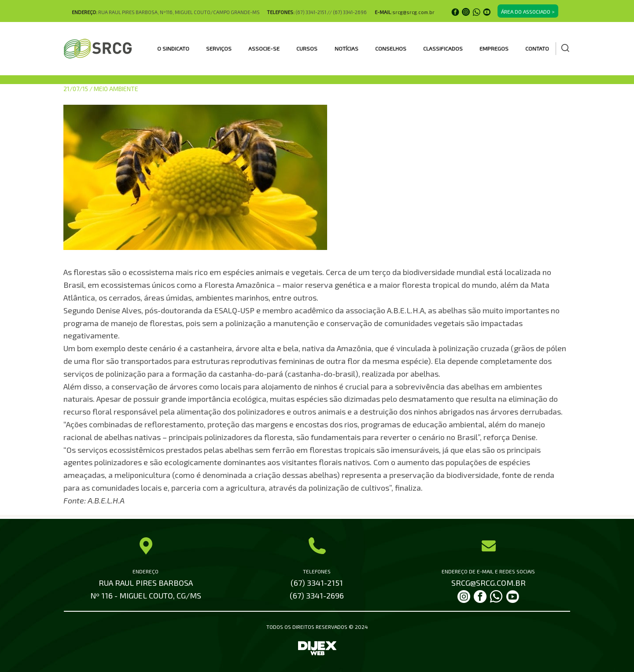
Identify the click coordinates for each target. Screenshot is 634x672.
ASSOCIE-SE (264, 48)
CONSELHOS (391, 48)
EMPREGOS (494, 48)
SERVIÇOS (219, 48)
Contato (537, 48)
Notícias (346, 48)
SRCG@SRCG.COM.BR (488, 583)
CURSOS (307, 48)
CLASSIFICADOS (443, 48)
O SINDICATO (173, 48)
